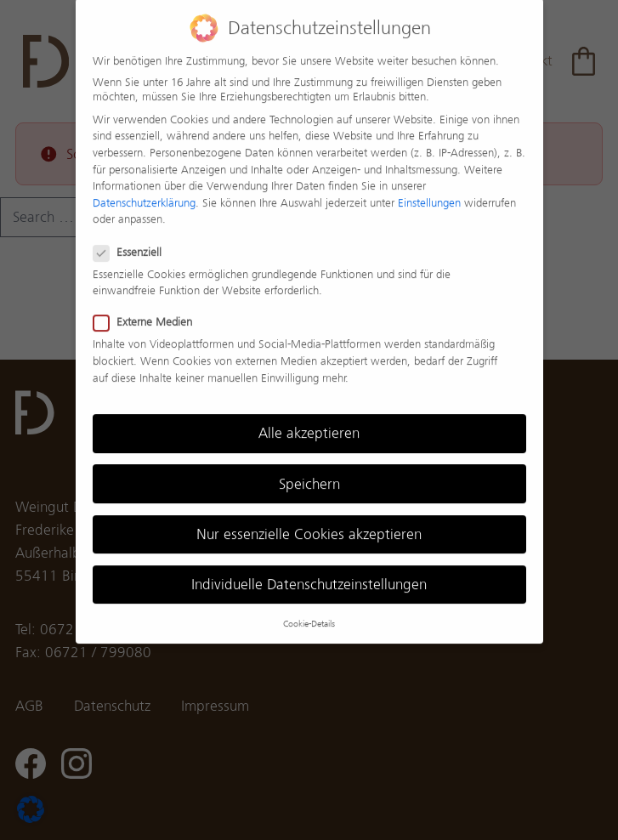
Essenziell (128, 240)
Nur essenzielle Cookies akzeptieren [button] (309, 522)
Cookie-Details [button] (309, 613)
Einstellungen (429, 191)
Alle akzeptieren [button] (309, 422)
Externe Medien (143, 311)
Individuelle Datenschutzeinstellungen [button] (309, 573)
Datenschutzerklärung (144, 191)
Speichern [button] (309, 472)
